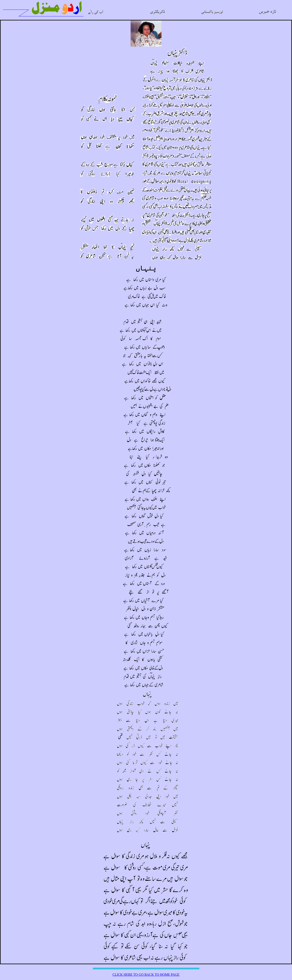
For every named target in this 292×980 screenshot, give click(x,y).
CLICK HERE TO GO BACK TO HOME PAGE (146, 975)
